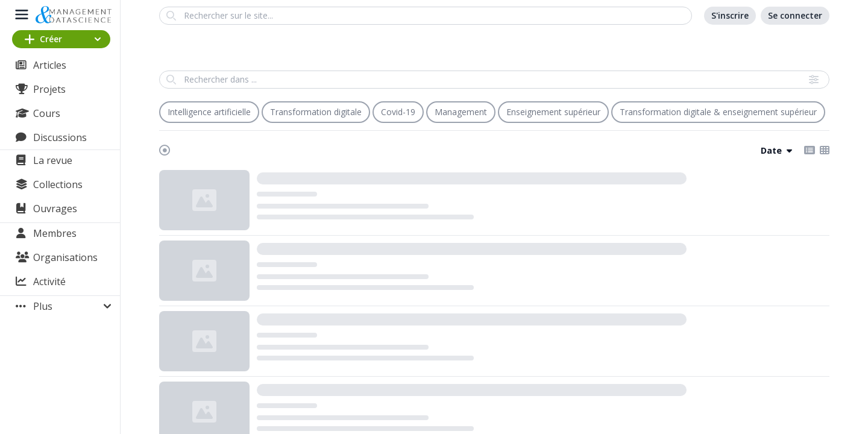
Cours (47, 113)
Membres (55, 233)
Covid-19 (398, 112)
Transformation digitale (316, 112)
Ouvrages (55, 209)
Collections (58, 184)
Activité (49, 281)
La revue (53, 160)
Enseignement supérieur (553, 112)
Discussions (60, 137)
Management (461, 112)
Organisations (65, 257)
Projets (49, 89)
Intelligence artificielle (209, 112)
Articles (50, 65)
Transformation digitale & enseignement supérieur (718, 112)
